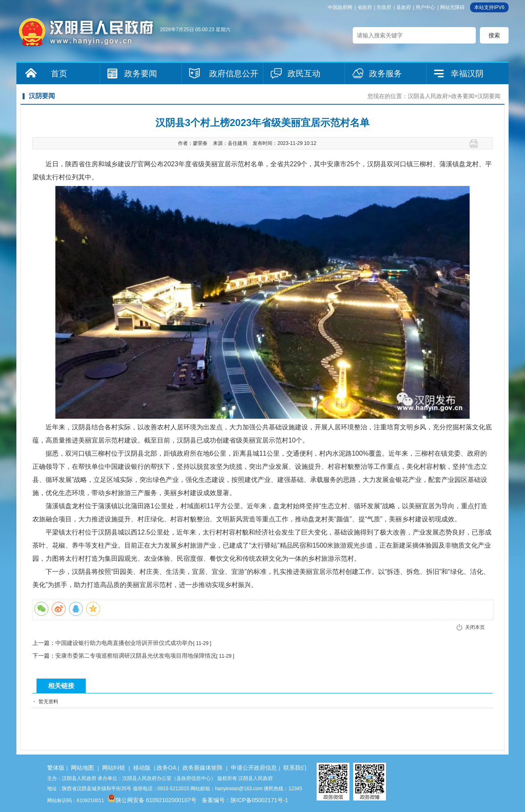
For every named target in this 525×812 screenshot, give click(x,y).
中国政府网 (340, 7)
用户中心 (425, 7)
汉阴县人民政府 (428, 96)
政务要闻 (141, 73)
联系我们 (295, 768)
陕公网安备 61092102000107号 (152, 800)
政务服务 (386, 73)
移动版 (142, 768)
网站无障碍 (452, 7)
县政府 (404, 7)
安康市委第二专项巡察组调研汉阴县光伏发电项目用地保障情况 (136, 656)
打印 (477, 144)
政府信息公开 (234, 73)
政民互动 (304, 73)
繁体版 (56, 768)
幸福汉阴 (467, 73)
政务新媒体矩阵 (203, 768)
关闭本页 (475, 627)
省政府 (365, 7)
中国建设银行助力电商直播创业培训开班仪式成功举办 (124, 643)
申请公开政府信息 (254, 768)
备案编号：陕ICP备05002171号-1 (245, 800)
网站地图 (82, 768)
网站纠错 (114, 768)
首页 (59, 73)
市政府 (384, 7)
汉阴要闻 (489, 96)
